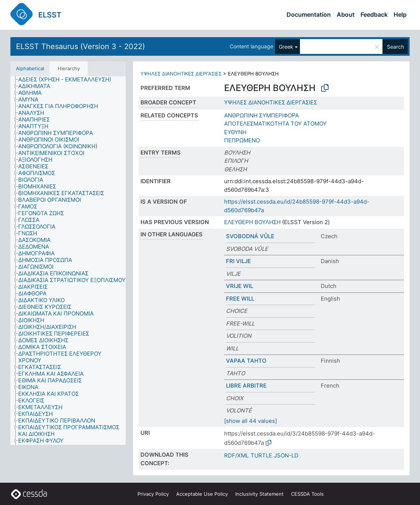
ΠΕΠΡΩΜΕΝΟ (242, 140)
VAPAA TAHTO (246, 361)
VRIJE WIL (240, 286)
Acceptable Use (202, 494)
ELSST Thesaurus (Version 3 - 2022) (80, 46)
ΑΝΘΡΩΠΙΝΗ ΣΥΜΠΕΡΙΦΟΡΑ (261, 115)
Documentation (309, 14)
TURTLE (261, 455)
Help (400, 14)
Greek (286, 47)
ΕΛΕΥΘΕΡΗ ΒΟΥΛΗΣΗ (252, 222)
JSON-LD (286, 455)
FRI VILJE (238, 261)
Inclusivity (259, 494)
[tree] (68, 260)
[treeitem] (68, 80)
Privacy (153, 494)
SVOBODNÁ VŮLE (250, 236)
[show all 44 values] (251, 421)
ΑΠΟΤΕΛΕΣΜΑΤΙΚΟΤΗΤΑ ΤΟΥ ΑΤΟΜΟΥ (275, 124)
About (346, 14)
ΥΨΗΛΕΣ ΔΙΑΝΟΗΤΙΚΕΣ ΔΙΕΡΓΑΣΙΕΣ (181, 74)
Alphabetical (30, 68)
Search (395, 47)
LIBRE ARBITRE (246, 386)
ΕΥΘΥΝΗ (235, 132)
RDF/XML (236, 455)
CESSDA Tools (307, 494)
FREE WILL (240, 299)
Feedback (374, 14)
